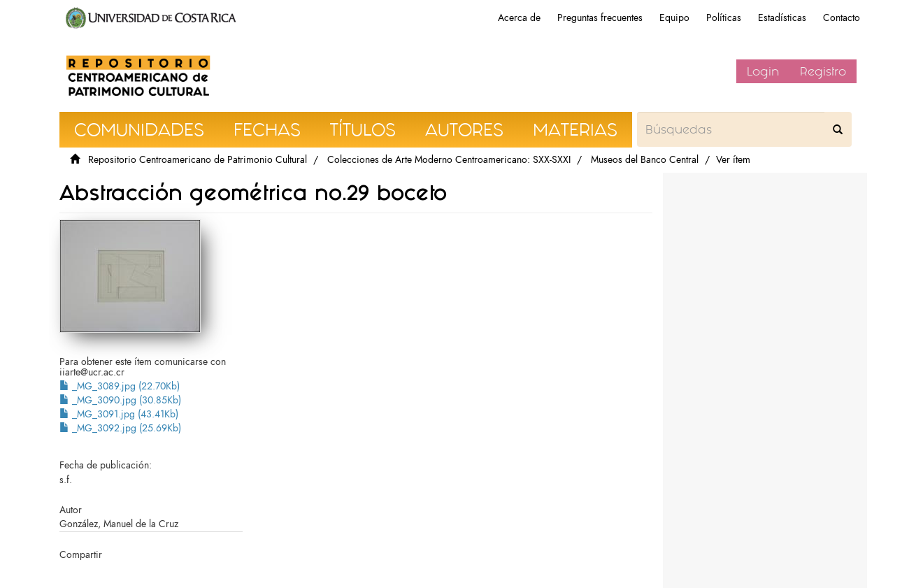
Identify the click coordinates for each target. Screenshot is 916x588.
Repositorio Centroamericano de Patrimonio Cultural (198, 160)
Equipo (674, 18)
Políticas (724, 18)
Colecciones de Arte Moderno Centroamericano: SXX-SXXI (449, 160)
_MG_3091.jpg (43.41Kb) (119, 414)
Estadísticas (782, 18)
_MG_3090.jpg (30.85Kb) (120, 400)
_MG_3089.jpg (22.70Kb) (120, 386)
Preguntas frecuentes (600, 18)
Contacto (842, 18)
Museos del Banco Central (645, 160)
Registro (823, 71)
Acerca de (519, 18)
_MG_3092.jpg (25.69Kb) (120, 428)
